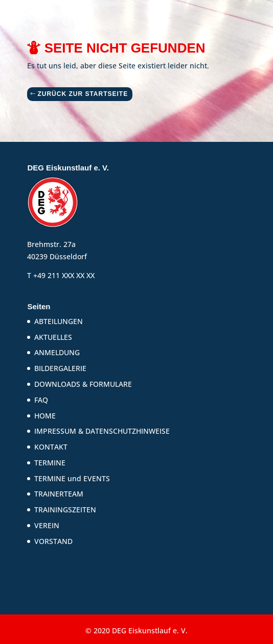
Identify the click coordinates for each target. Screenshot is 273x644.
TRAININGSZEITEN (65, 510)
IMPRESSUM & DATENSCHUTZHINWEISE (102, 431)
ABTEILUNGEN (59, 321)
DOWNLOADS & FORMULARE (83, 384)
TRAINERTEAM (59, 494)
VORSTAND (53, 541)
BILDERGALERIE (60, 368)
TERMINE (50, 463)
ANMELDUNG (57, 352)
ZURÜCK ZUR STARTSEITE (83, 94)
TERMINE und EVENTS (72, 478)
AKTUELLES (53, 337)
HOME (45, 416)
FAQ (41, 400)
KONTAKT (51, 447)
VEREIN (47, 525)
